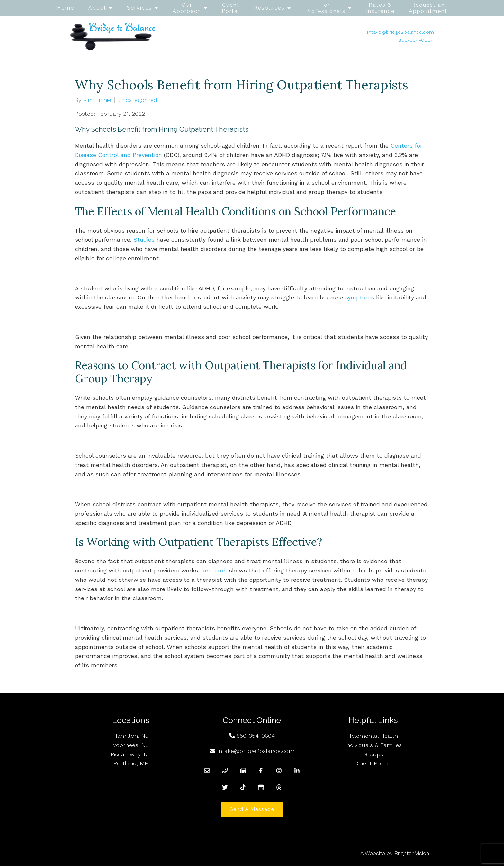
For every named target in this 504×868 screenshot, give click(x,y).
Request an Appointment (428, 8)
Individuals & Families (373, 745)
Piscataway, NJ (131, 754)
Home (66, 8)
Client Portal (231, 8)
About (97, 8)
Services (139, 8)
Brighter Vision (412, 855)
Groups (373, 754)
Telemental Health (373, 736)
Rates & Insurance (380, 8)
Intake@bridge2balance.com (400, 32)
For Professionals (325, 8)
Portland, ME (131, 763)
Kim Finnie (97, 100)
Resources (269, 8)
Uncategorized (138, 100)
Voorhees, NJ (131, 745)
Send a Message (252, 811)
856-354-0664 (416, 40)
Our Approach (187, 8)
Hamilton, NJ (131, 736)
